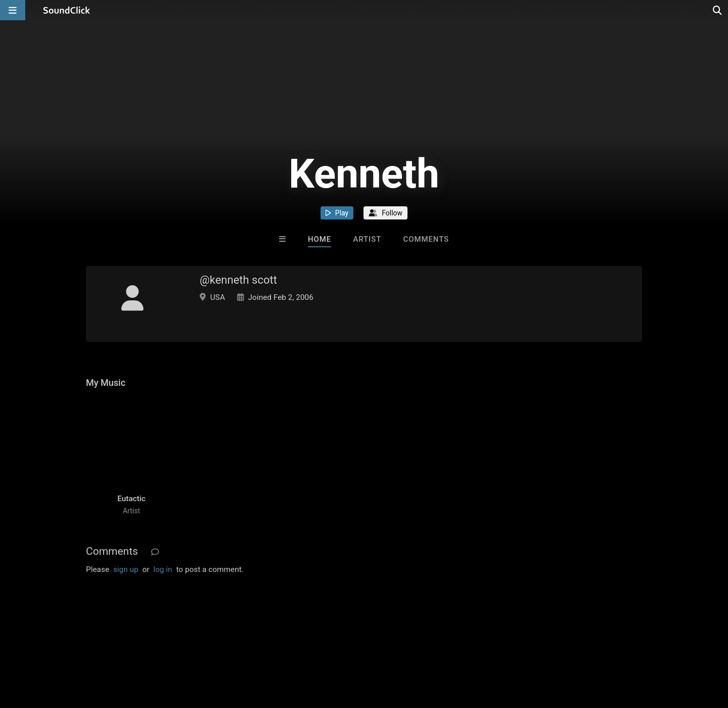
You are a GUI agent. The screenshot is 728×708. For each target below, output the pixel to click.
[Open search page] (718, 10)
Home (320, 239)
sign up (126, 569)
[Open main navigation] (13, 10)
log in (163, 569)
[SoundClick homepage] (67, 10)
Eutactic (131, 499)
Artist (367, 239)
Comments (426, 239)
